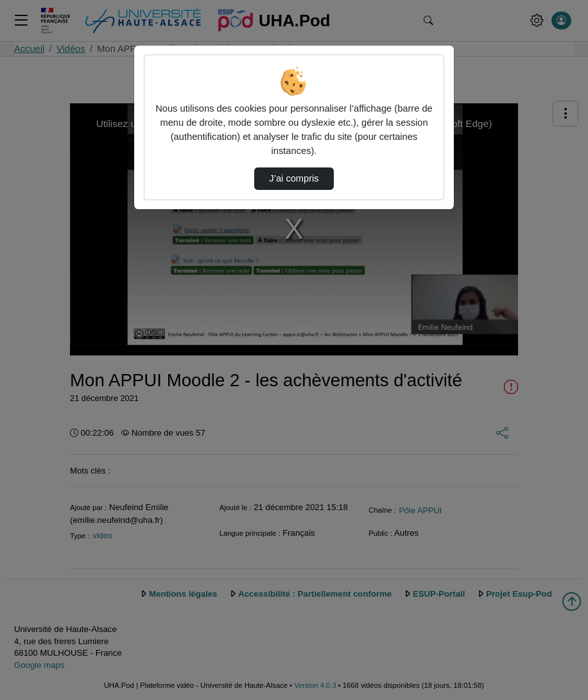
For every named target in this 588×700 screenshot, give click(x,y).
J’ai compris (294, 178)
